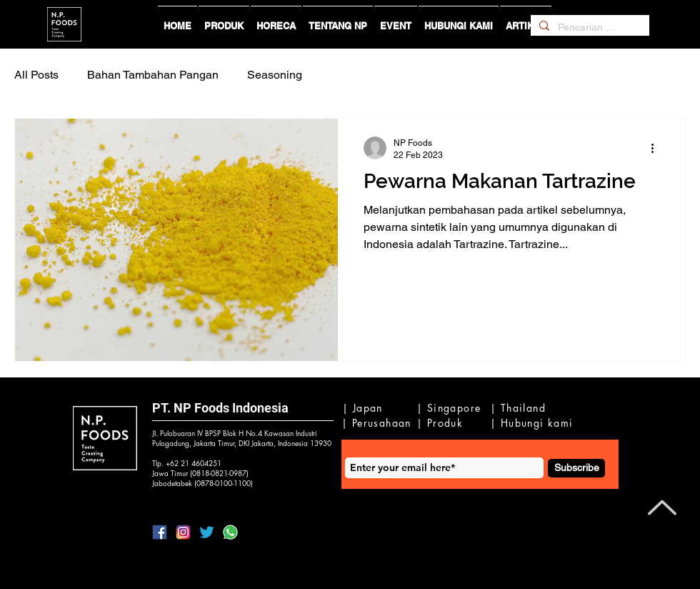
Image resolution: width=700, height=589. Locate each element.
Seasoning (275, 75)
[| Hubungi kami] (534, 423)
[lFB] (160, 532)
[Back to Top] (661, 508)
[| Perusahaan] (379, 423)
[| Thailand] (521, 408)
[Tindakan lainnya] (657, 148)
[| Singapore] (451, 408)
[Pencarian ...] (589, 28)
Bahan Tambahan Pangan (153, 75)
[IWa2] (230, 532)
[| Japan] (365, 408)
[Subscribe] (576, 468)
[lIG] (183, 532)
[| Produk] (443, 423)
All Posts (36, 75)
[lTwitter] (207, 532)
